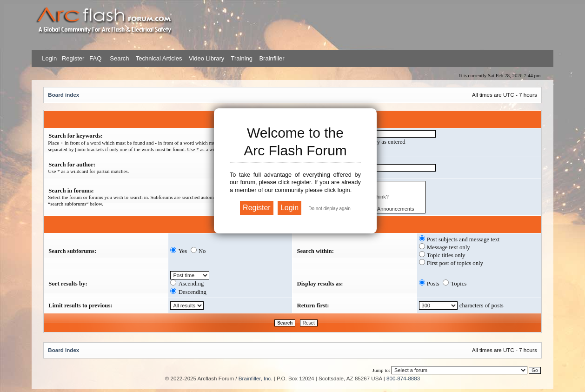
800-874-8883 (403, 378)
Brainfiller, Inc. (256, 378)
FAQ (95, 58)
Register (72, 58)
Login (49, 58)
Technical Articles (159, 58)
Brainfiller (272, 58)
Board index (63, 95)
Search (119, 58)
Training (242, 58)
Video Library (206, 58)
